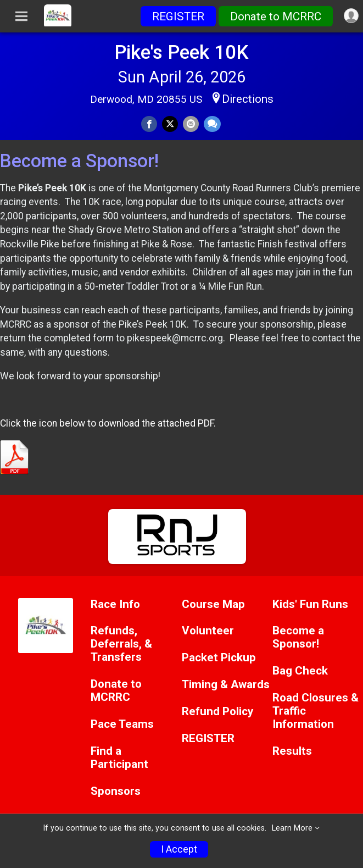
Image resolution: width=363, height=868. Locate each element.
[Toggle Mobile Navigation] (21, 16)
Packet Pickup (219, 658)
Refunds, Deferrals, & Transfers (121, 644)
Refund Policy (217, 712)
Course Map (213, 604)
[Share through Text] (212, 124)
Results (292, 751)
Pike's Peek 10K (181, 52)
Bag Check (300, 671)
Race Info (115, 604)
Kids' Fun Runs (310, 604)
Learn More (292, 828)
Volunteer (208, 631)
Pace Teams (122, 724)
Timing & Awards (226, 685)
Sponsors (116, 791)
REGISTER (178, 16)
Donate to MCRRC (276, 16)
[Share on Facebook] (149, 124)
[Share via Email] (191, 124)
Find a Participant (119, 758)
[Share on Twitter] (170, 124)
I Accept (179, 849)
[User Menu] (351, 16)
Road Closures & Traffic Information (315, 711)
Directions (248, 99)
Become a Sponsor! (298, 637)
